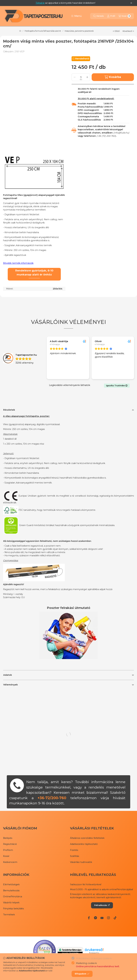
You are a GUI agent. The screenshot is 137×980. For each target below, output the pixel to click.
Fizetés (74, 850)
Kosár (6, 856)
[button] (76, 16)
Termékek (9, 915)
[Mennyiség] (81, 77)
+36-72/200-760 (52, 798)
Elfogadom (82, 974)
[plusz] (87, 77)
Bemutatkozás (11, 891)
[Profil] (111, 16)
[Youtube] (102, 918)
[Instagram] (108, 918)
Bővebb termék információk (18, 263)
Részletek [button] (9, 410)
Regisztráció (10, 844)
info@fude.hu (121, 133)
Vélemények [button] (10, 685)
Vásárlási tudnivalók (81, 862)
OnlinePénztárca (13, 897)
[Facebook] (89, 918)
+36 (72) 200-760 (106, 136)
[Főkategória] (20, 31)
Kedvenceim (10, 862)
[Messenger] (95, 918)
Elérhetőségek (11, 884)
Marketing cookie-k (98, 965)
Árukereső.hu (94, 953)
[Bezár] (131, 3)
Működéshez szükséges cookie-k (94, 958)
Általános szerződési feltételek (87, 838)
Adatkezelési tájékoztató (84, 844)
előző (116, 31)
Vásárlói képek (11, 903)
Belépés (8, 838)
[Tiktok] (115, 918)
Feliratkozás (102, 905)
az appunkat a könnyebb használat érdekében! (65, 3)
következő (128, 31)
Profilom (8, 850)
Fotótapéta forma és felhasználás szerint (43, 31)
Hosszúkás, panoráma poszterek (79, 31)
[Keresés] (99, 16)
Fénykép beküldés (13, 909)
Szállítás (75, 856)
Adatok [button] (8, 675)
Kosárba (113, 77)
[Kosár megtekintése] (125, 16)
